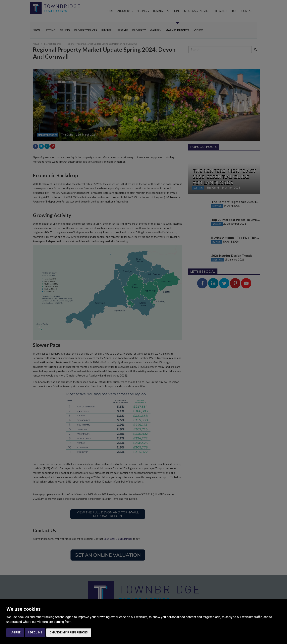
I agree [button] (15, 632)
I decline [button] (35, 632)
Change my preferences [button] (69, 632)
